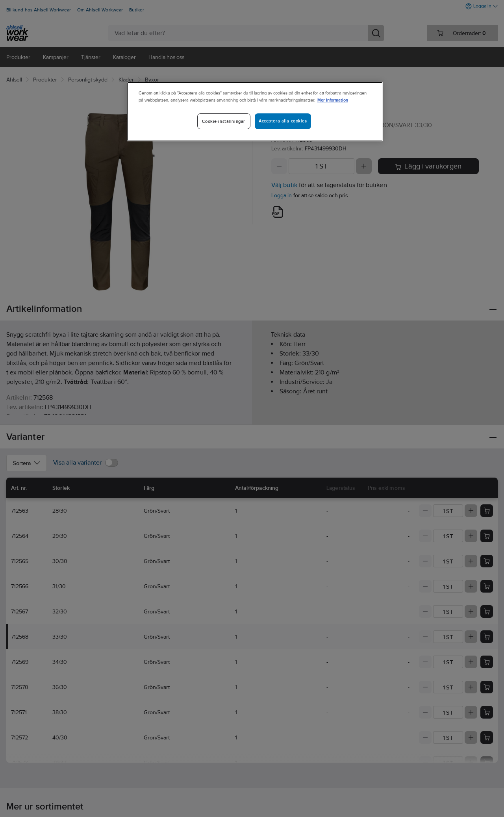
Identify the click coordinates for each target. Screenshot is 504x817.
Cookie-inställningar (223, 121)
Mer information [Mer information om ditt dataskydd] (333, 100)
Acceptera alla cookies (283, 121)
